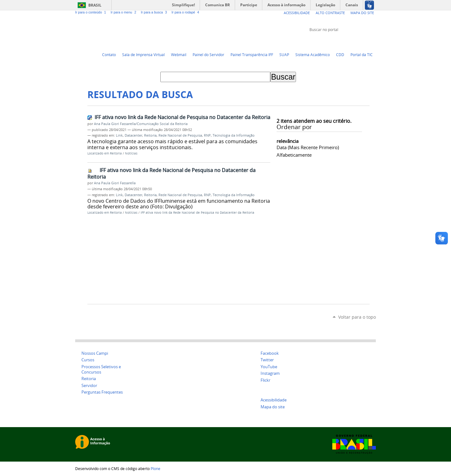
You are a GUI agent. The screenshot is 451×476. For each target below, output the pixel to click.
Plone (156, 468)
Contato (109, 55)
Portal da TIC (362, 55)
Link (119, 135)
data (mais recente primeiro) (308, 147)
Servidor (89, 386)
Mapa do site (273, 407)
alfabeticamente (294, 155)
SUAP (284, 55)
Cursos (88, 360)
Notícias (131, 153)
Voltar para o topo (357, 317)
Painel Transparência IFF (252, 55)
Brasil (95, 5)
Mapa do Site (362, 13)
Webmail (179, 55)
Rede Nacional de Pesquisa (180, 135)
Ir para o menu (124, 12)
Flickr (365, 41)
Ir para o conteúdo (92, 12)
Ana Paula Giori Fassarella (115, 183)
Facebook (357, 41)
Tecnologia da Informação (234, 135)
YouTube (349, 41)
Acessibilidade (297, 13)
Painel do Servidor (208, 55)
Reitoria (150, 135)
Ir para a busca (155, 12)
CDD (340, 55)
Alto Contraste (330, 13)
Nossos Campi (95, 353)
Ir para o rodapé (186, 12)
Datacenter (133, 135)
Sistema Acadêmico (313, 55)
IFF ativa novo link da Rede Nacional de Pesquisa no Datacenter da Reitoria (182, 117)
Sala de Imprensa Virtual (143, 55)
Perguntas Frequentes (102, 392)
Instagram (373, 41)
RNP (207, 135)
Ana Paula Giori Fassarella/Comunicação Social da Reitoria (141, 124)
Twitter (341, 41)
